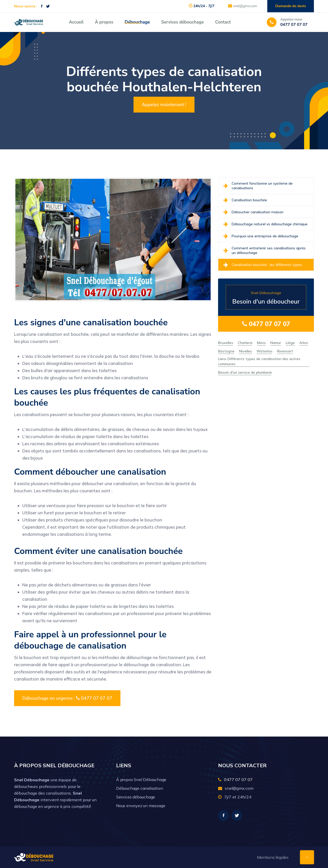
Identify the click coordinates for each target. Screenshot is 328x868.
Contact (223, 22)
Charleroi (245, 343)
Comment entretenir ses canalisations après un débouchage (265, 250)
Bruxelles (226, 343)
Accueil (76, 22)
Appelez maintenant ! (164, 105)
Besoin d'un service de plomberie (245, 372)
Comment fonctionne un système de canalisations (258, 186)
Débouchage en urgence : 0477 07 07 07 (67, 698)
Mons (261, 343)
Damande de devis (291, 6)
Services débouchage (182, 22)
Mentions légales (273, 857)
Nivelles (245, 351)
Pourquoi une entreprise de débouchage (261, 236)
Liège (290, 343)
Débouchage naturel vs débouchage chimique (265, 224)
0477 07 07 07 (266, 324)
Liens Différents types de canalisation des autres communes (259, 361)
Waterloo (264, 351)
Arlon (304, 343)
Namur (276, 343)
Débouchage (137, 22)
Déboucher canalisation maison (253, 212)
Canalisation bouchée (245, 200)
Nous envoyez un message (141, 806)
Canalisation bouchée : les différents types (263, 265)
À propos (104, 22)
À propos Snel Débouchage (141, 780)
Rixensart (285, 351)
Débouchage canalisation (139, 788)
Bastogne (226, 351)
